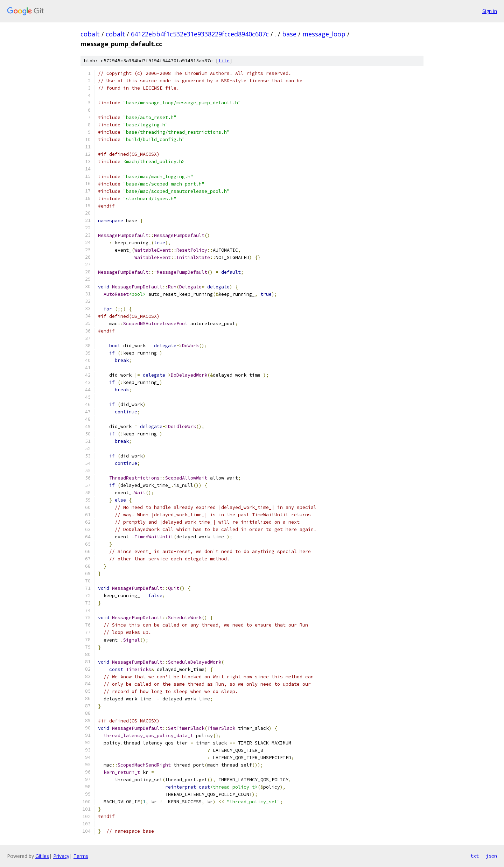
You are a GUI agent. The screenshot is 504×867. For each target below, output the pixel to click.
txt (475, 856)
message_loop (324, 34)
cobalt (90, 34)
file (224, 61)
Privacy (61, 856)
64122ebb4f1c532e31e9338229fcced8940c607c (200, 34)
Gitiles (42, 856)
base (289, 34)
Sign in (490, 11)
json (491, 856)
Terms (81, 856)
